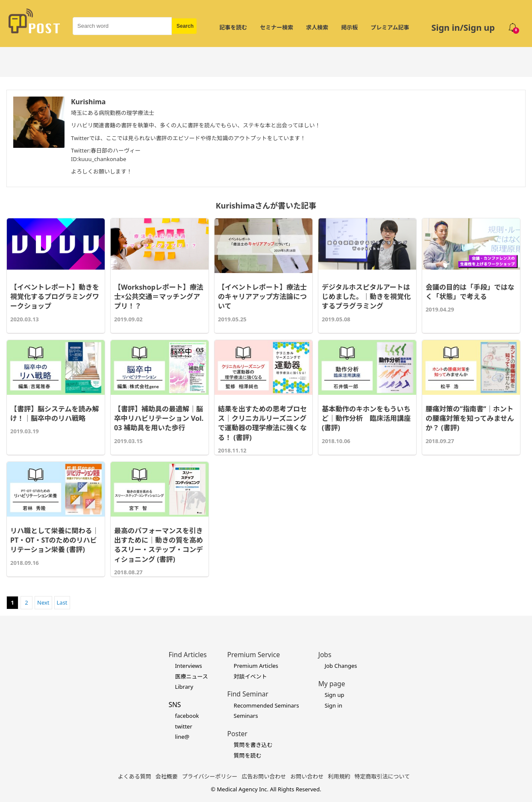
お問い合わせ (307, 776)
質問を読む (248, 755)
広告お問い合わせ (264, 776)
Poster (237, 734)
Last (62, 602)
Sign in (334, 705)
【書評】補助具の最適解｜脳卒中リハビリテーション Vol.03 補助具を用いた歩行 (159, 419)
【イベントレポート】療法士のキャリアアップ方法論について (262, 297)
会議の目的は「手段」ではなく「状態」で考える (470, 292)
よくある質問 (135, 776)
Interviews (188, 666)
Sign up (335, 695)
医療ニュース (191, 676)
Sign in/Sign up (463, 28)
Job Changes (341, 666)
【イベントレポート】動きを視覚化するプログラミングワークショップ (55, 297)
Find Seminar (248, 694)
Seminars (246, 716)
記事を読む (233, 27)
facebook (187, 716)
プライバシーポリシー (210, 776)
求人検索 (317, 27)
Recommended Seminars (266, 705)
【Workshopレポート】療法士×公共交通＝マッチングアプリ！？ (159, 297)
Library (184, 687)
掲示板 (349, 27)
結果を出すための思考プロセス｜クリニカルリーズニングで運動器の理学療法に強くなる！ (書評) (262, 423)
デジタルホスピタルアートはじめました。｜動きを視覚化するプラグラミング (366, 297)
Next (43, 602)
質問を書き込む (253, 745)
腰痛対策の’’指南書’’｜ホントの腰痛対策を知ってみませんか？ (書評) (470, 419)
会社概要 (167, 776)
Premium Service (254, 655)
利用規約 (339, 776)
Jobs (325, 655)
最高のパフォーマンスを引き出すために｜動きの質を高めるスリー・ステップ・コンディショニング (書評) (159, 545)
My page (332, 684)
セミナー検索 (276, 27)
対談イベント (250, 676)
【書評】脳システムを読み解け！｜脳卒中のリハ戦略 (55, 414)
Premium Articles (256, 666)
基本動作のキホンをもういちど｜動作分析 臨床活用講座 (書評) (366, 419)
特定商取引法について (382, 776)
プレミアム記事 (390, 27)
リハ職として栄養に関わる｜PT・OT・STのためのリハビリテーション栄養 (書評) (55, 540)
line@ (182, 737)
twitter (183, 726)
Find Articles (187, 655)
